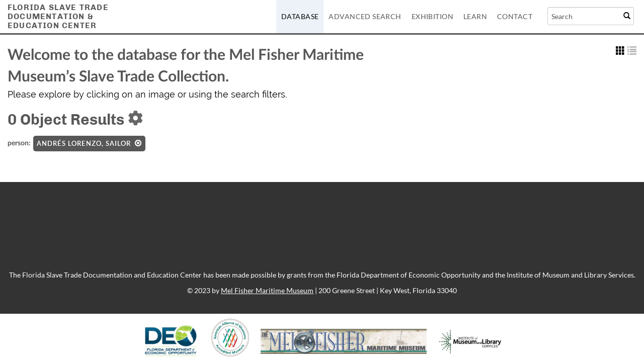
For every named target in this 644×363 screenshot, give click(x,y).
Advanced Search (365, 16)
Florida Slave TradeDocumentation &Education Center (58, 16)
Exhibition (432, 16)
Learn (475, 16)
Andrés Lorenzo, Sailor (89, 143)
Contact (515, 16)
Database (300, 16)
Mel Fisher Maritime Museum (267, 290)
